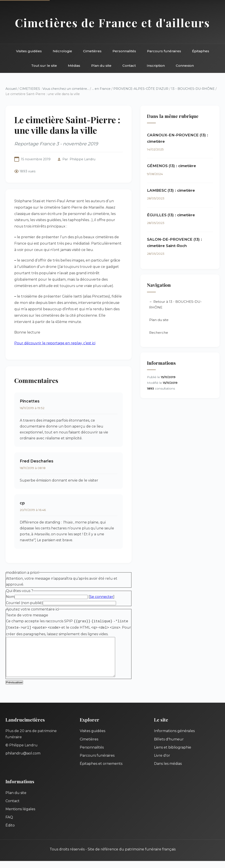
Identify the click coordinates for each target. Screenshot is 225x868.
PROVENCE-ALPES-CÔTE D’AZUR (141, 89)
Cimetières (92, 51)
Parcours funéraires (164, 51)
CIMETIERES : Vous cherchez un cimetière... (54, 89)
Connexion (185, 66)
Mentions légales (20, 816)
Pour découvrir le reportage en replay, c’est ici (55, 343)
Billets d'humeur (169, 746)
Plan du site (101, 66)
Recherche (159, 333)
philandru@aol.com (23, 760)
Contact (129, 66)
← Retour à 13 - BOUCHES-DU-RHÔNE (175, 305)
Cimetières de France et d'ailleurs (112, 23)
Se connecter (102, 597)
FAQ (9, 824)
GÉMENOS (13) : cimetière (171, 166)
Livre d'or (162, 762)
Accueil (11, 89)
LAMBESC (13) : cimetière (171, 190)
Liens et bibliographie (173, 754)
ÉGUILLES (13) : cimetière (171, 215)
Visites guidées (29, 51)
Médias (74, 66)
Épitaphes (201, 51)
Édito (10, 832)
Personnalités (124, 51)
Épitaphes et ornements (101, 771)
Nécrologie (62, 51)
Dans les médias (168, 771)
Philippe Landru (83, 159)
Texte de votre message (27, 615)
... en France (101, 89)
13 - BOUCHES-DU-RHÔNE (193, 89)
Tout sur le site (44, 66)
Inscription (156, 66)
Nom (10, 597)
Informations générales (174, 738)
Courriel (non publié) (24, 603)
